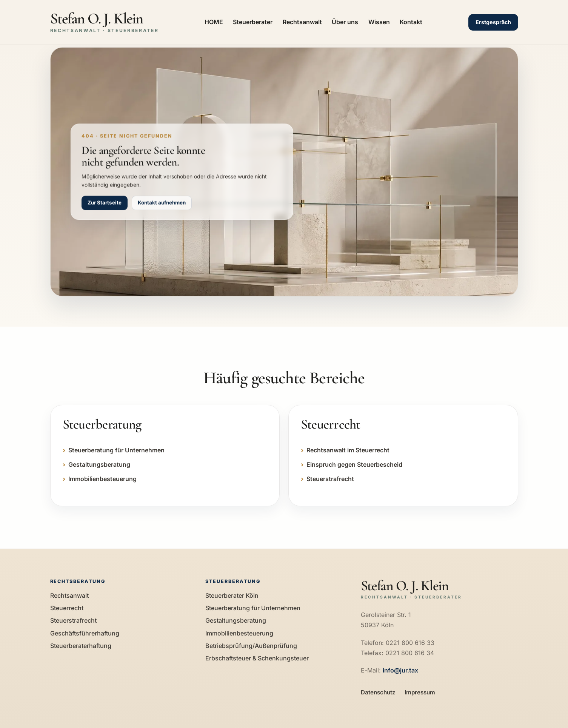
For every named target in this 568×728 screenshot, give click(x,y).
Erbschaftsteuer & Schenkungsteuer (257, 658)
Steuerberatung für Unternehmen (116, 450)
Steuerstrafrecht (330, 479)
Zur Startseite (105, 203)
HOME (214, 22)
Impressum (420, 692)
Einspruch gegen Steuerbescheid (354, 464)
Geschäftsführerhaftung (85, 633)
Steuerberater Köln (232, 595)
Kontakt (411, 22)
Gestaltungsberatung (99, 464)
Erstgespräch (493, 22)
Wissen (379, 22)
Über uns (345, 22)
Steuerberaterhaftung (81, 646)
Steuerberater (253, 22)
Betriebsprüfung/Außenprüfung (251, 646)
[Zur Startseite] (105, 22)
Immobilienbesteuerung (102, 479)
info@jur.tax (400, 670)
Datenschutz (378, 692)
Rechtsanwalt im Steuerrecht (348, 450)
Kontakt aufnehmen (162, 203)
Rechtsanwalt (302, 22)
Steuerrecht (67, 608)
